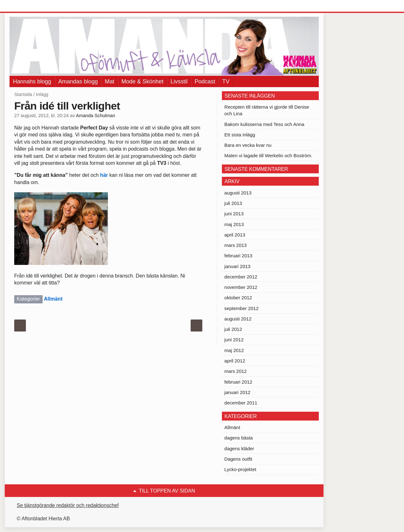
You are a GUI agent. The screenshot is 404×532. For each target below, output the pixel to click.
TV (226, 81)
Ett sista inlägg (240, 135)
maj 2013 (234, 224)
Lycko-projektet (240, 469)
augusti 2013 (238, 193)
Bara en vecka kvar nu (248, 145)
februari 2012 (238, 382)
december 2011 (241, 403)
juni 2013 (234, 214)
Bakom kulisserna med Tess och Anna (264, 124)
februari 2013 (238, 256)
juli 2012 (233, 329)
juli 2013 (233, 203)
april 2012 (235, 361)
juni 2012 (234, 340)
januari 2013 (238, 266)
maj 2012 (234, 350)
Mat (110, 81)
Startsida (23, 94)
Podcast (205, 81)
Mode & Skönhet (143, 81)
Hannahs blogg (32, 81)
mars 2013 (236, 245)
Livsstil (179, 81)
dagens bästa (239, 438)
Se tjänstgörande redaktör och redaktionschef (68, 505)
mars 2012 (236, 371)
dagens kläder (239, 448)
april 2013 (235, 235)
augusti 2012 (238, 319)
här (105, 175)
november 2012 (241, 287)
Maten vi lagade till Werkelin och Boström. (268, 155)
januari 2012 (238, 392)
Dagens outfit (238, 459)
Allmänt (53, 299)
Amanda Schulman (96, 116)
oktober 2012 (238, 298)
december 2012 (241, 277)
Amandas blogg (78, 81)
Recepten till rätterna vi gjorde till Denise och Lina (267, 110)
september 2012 (241, 308)
